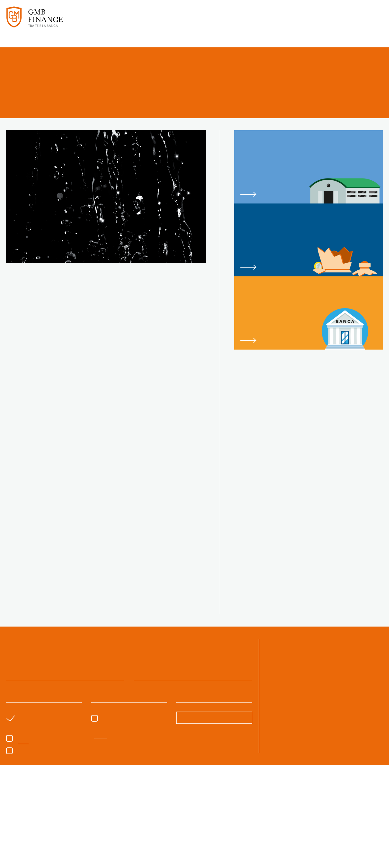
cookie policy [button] (222, 797)
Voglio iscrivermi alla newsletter (45, 771)
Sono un (118, 742)
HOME (156, 21)
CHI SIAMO (179, 21)
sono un (32, 742)
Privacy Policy (103, 764)
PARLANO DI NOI (282, 21)
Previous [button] (12, 831)
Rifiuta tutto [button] (266, 851)
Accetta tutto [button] (313, 851)
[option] (40, 831)
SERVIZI (204, 21)
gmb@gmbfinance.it (288, 687)
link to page (309, 167)
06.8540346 (337, 679)
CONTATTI (370, 21)
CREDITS (375, 859)
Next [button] (377, 831)
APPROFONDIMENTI (330, 21)
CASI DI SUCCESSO (238, 21)
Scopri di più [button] (76, 851)
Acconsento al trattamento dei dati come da (66, 764)
